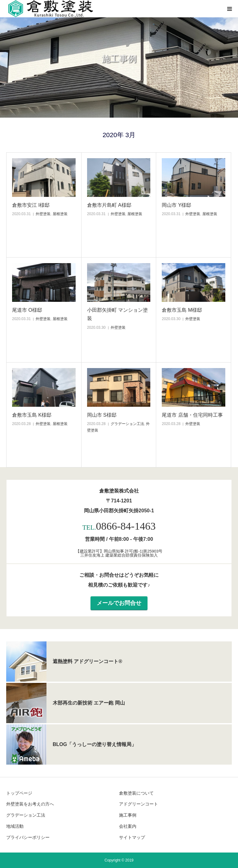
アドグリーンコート (139, 804)
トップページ (19, 793)
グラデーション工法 (127, 424)
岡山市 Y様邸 (176, 205)
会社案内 (128, 826)
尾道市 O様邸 (27, 310)
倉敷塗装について (136, 793)
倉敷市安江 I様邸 (31, 205)
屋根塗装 (60, 214)
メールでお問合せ (119, 603)
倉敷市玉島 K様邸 (32, 415)
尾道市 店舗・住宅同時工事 (192, 415)
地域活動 (15, 826)
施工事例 (128, 815)
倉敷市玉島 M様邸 (182, 310)
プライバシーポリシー (28, 837)
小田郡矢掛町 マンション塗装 (117, 314)
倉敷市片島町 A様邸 (109, 205)
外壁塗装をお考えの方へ (30, 804)
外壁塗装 (43, 214)
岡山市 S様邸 (102, 415)
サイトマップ (132, 837)
